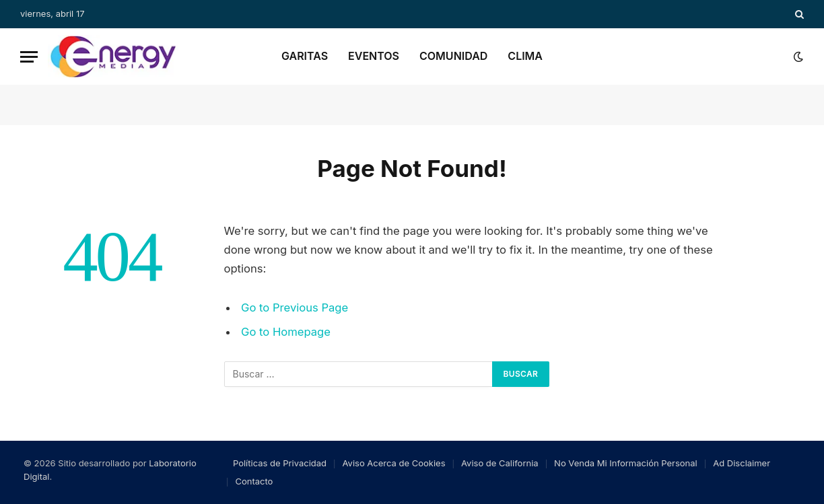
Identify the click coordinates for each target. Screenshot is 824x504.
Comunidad (453, 56)
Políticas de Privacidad (280, 463)
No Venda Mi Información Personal (626, 463)
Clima (525, 56)
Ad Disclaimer (742, 463)
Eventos (374, 56)
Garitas (305, 56)
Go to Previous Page (295, 308)
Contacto (254, 481)
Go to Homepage (286, 332)
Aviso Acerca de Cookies (394, 463)
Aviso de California (500, 463)
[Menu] (29, 57)
